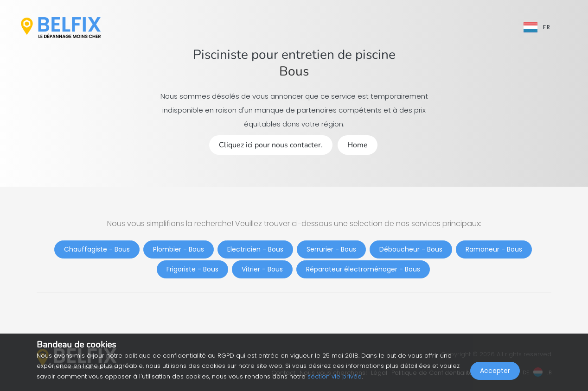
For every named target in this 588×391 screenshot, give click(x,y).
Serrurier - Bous (331, 249)
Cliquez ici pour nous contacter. (271, 145)
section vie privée (335, 376)
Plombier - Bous (179, 249)
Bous (294, 71)
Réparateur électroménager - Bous (363, 269)
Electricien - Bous (255, 249)
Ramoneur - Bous (494, 249)
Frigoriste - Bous (192, 269)
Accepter (495, 371)
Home (358, 145)
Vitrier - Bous (262, 269)
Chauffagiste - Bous (97, 249)
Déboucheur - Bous (411, 249)
